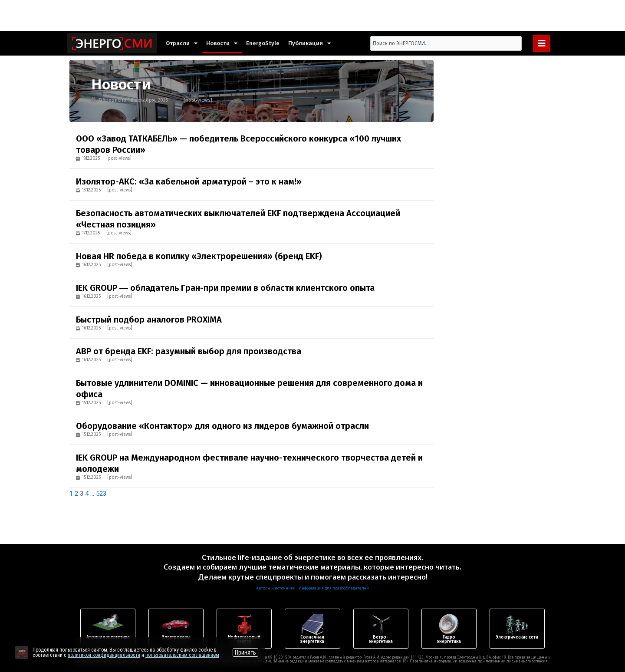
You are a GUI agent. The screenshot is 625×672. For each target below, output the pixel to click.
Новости (222, 43)
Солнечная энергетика (312, 639)
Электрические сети (517, 637)
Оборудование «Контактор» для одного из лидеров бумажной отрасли (222, 426)
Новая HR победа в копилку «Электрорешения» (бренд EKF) (199, 256)
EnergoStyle (263, 43)
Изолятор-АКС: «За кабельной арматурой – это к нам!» (189, 181)
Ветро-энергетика (381, 639)
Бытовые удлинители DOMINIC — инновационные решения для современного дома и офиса (249, 389)
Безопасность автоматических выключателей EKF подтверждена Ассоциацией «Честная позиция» (238, 219)
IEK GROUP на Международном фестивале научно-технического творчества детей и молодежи (249, 463)
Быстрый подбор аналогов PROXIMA (149, 320)
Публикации (309, 43)
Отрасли (182, 43)
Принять (245, 652)
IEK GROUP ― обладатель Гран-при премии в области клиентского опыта (225, 288)
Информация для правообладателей (334, 588)
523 (101, 494)
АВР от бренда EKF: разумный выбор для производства (189, 351)
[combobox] (446, 43)
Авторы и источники (276, 588)
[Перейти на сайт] (22, 652)
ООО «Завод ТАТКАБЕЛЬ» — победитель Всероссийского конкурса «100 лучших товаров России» (238, 144)
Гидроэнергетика (449, 639)
